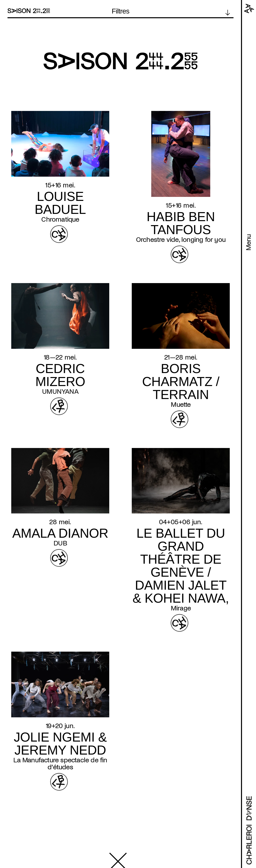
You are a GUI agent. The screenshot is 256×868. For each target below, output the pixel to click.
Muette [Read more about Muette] (181, 405)
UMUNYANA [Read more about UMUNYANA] (60, 392)
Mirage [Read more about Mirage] (181, 608)
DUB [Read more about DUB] (60, 543)
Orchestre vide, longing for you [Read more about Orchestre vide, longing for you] (181, 240)
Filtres (121, 11)
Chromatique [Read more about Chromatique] (60, 219)
